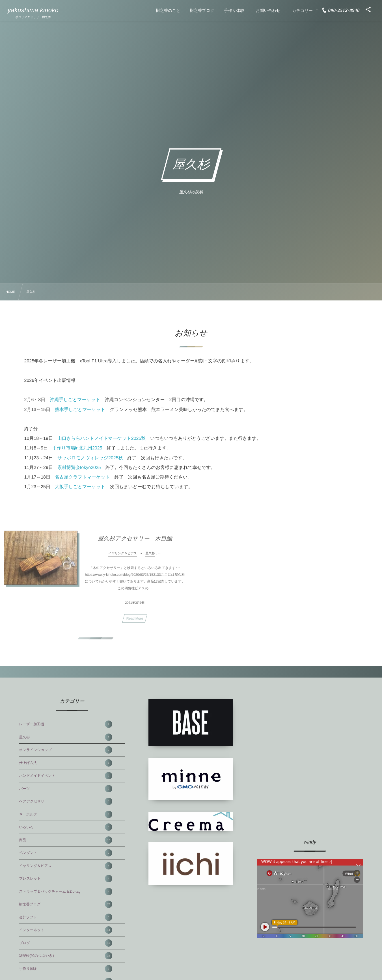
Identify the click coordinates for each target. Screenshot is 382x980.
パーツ (66, 789)
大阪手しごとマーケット (80, 487)
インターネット (66, 930)
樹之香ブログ (66, 904)
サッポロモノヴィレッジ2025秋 (90, 458)
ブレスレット (66, 879)
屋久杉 (66, 737)
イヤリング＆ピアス (66, 866)
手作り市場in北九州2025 (77, 448)
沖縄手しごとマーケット (75, 400)
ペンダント (66, 853)
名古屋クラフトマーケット (82, 477)
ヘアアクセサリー (66, 801)
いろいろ (66, 827)
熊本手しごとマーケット (80, 410)
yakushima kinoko (33, 10)
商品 (66, 840)
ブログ (66, 943)
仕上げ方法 (66, 763)
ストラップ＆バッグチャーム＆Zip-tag (66, 892)
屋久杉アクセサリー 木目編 (135, 542)
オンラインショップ (66, 750)
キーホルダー (66, 814)
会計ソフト (66, 917)
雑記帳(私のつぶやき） (66, 956)
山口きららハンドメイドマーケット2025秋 (102, 439)
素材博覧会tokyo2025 (79, 468)
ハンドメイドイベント (66, 776)
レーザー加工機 (66, 724)
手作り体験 (66, 969)
